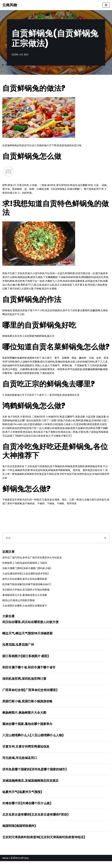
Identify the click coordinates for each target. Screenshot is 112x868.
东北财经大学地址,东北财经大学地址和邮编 (26, 593)
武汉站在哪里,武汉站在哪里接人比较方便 (30, 626)
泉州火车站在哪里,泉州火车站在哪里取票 (25, 583)
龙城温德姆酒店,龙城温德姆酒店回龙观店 (30, 787)
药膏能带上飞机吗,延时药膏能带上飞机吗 (25, 566)
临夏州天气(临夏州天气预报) (22, 798)
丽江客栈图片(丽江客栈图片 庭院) (26, 661)
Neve (5, 865)
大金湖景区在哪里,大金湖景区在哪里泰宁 (25, 610)
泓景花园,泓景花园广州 (18, 649)
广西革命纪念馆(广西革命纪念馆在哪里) (30, 695)
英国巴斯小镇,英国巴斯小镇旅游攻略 (27, 706)
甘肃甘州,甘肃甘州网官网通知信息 (26, 752)
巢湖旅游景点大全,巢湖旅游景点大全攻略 (25, 599)
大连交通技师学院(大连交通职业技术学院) (26, 577)
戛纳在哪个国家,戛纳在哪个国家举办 (27, 729)
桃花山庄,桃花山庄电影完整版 (19, 604)
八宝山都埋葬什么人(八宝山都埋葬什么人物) (33, 741)
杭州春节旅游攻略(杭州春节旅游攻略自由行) (27, 588)
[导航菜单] (106, 5)
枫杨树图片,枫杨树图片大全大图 (24, 718)
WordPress (22, 865)
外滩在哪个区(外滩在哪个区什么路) (27, 810)
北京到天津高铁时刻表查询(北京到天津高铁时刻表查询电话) (44, 844)
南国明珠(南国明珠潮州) (19, 833)
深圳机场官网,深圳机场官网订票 (24, 684)
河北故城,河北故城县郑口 (20, 764)
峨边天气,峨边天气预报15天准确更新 (28, 638)
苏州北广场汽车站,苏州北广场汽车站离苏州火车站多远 (32, 561)
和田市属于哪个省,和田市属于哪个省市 (29, 672)
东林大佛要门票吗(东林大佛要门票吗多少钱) (27, 572)
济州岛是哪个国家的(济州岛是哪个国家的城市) (34, 775)
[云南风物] (10, 5)
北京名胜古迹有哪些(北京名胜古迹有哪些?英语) (35, 821)
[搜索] (52, 541)
